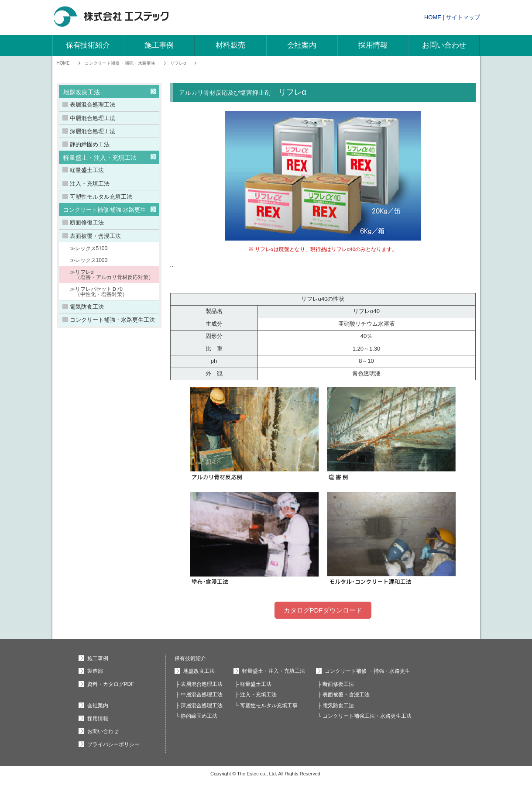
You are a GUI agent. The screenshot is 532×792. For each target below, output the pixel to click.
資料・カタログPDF (111, 684)
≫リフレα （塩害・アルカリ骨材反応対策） (112, 275)
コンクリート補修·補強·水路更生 (105, 210)
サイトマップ (463, 17)
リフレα (178, 63)
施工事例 (159, 45)
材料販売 (230, 45)
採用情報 (373, 45)
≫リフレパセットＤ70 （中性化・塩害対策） (99, 292)
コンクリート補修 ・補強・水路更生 (120, 63)
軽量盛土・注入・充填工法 (100, 158)
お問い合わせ (444, 45)
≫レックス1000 (89, 260)
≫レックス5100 (89, 248)
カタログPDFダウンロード (323, 610)
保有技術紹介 (88, 45)
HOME (433, 17)
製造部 (95, 671)
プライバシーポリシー (113, 744)
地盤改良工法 (82, 92)
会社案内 (302, 45)
